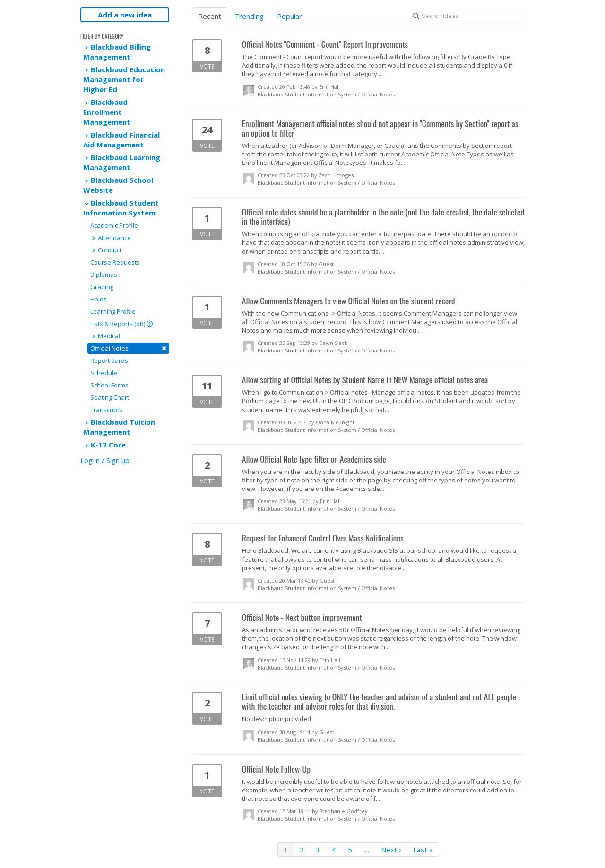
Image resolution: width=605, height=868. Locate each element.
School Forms (109, 385)
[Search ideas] (467, 16)
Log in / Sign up (105, 460)
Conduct (106, 250)
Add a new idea (125, 15)
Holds (99, 299)
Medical (105, 336)
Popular (290, 16)
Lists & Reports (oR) (121, 324)
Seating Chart (110, 397)
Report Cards (109, 361)
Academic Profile (114, 225)
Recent (210, 16)
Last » (423, 850)
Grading (102, 287)
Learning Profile (113, 311)
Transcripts (106, 410)
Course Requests (115, 262)
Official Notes (128, 348)
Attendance (111, 238)
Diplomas (104, 275)
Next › (391, 850)
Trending (249, 16)
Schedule (104, 373)
